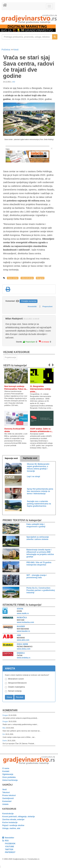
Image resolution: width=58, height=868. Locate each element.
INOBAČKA (22, 618)
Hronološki (32, 306)
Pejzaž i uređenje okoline (13, 825)
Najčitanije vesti (30, 458)
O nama (6, 768)
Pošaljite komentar (29, 301)
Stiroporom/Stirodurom (17, 683)
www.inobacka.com (25, 622)
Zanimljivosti (8, 798)
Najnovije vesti (11, 458)
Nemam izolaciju (15, 691)
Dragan (5, 715)
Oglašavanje (8, 774)
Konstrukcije (8, 814)
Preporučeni (47, 306)
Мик (4, 728)
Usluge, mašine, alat (11, 828)
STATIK (20, 609)
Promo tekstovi (9, 795)
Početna (6, 50)
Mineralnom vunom (16, 679)
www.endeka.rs (24, 658)
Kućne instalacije (10, 822)
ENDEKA (21, 653)
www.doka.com (24, 649)
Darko (5, 741)
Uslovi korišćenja (10, 780)
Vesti (16, 50)
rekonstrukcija (27, 278)
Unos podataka (9, 777)
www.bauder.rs (23, 631)
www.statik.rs (23, 613)
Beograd (40, 278)
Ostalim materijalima (16, 687)
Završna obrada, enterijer (13, 820)
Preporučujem (30, 342)
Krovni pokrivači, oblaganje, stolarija (18, 817)
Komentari (10, 710)
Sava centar (13, 278)
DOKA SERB (22, 644)
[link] (29, 19)
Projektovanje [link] (10, 357)
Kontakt (6, 771)
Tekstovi (6, 792)
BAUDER (21, 626)
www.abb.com (23, 640)
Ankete (5, 804)
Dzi (4, 734)
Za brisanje (45, 342)
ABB (19, 635)
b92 (14, 82)
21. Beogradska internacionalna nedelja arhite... (40, 389)
